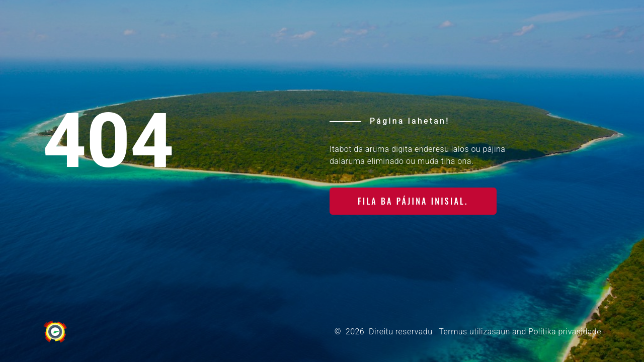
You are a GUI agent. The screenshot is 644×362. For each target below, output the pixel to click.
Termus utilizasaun (474, 332)
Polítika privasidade (565, 332)
